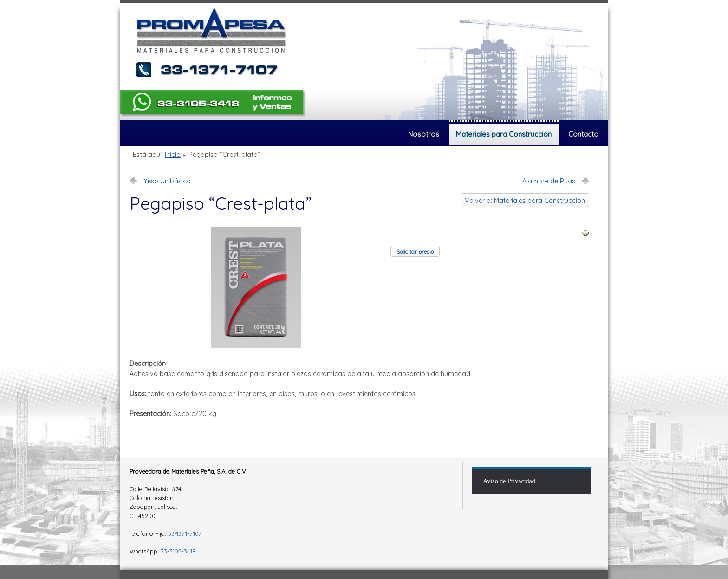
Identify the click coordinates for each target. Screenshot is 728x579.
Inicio (173, 155)
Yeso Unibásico (167, 181)
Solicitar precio (415, 251)
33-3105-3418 (178, 551)
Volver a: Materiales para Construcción (525, 201)
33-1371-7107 (185, 533)
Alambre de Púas (549, 181)
